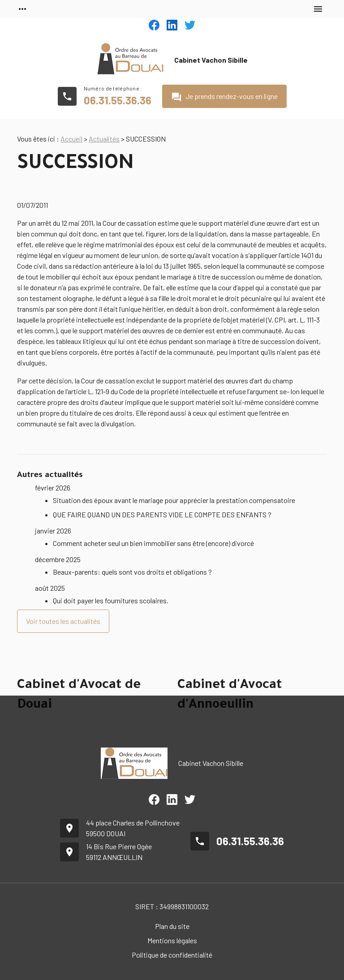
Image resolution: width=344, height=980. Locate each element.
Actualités (104, 139)
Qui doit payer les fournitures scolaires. (111, 600)
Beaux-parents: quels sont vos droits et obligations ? (132, 572)
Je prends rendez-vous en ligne (224, 97)
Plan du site (172, 926)
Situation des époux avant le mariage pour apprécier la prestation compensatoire (174, 500)
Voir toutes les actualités (63, 621)
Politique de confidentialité (172, 955)
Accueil (71, 139)
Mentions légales (172, 940)
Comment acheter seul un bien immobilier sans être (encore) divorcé (153, 543)
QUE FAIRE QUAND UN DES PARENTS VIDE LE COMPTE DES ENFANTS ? (162, 514)
